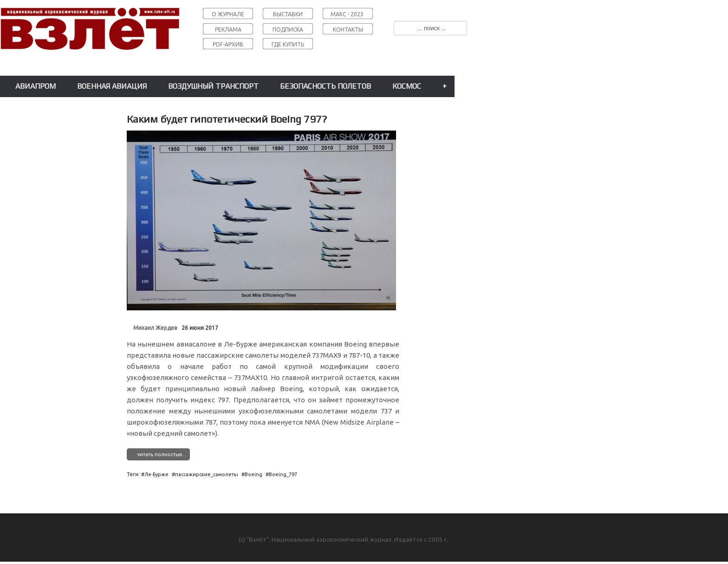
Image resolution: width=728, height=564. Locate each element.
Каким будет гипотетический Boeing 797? (227, 119)
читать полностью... (162, 454)
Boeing (253, 474)
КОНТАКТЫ (348, 30)
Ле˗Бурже (156, 474)
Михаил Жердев (155, 328)
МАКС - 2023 (347, 14)
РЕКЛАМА (228, 30)
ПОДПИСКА (288, 30)
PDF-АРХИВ (228, 44)
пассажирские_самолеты (207, 474)
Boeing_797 (283, 474)
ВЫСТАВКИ (288, 14)
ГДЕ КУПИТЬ (288, 44)
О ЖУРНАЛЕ (228, 14)
